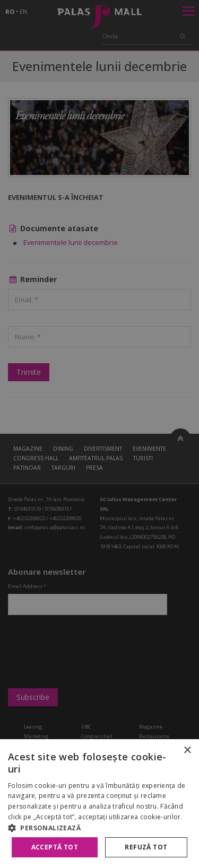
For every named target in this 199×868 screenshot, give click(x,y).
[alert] (99, 434)
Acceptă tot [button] (55, 847)
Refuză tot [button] (146, 847)
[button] (99, 828)
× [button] (187, 751)
